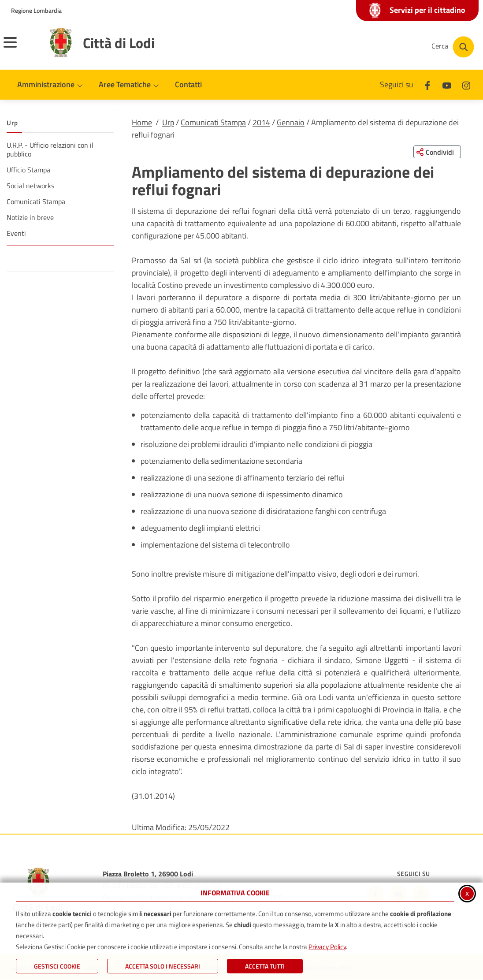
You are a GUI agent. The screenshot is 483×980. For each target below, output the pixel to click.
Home (142, 122)
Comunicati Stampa (213, 122)
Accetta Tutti (265, 966)
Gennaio (291, 122)
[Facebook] (427, 84)
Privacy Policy (327, 947)
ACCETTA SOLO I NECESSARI (163, 966)
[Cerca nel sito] (453, 47)
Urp (168, 122)
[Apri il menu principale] (21, 48)
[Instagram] (466, 84)
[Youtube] (447, 84)
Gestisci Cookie (57, 966)
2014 (261, 122)
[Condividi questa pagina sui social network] (437, 152)
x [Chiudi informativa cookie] (467, 893)
